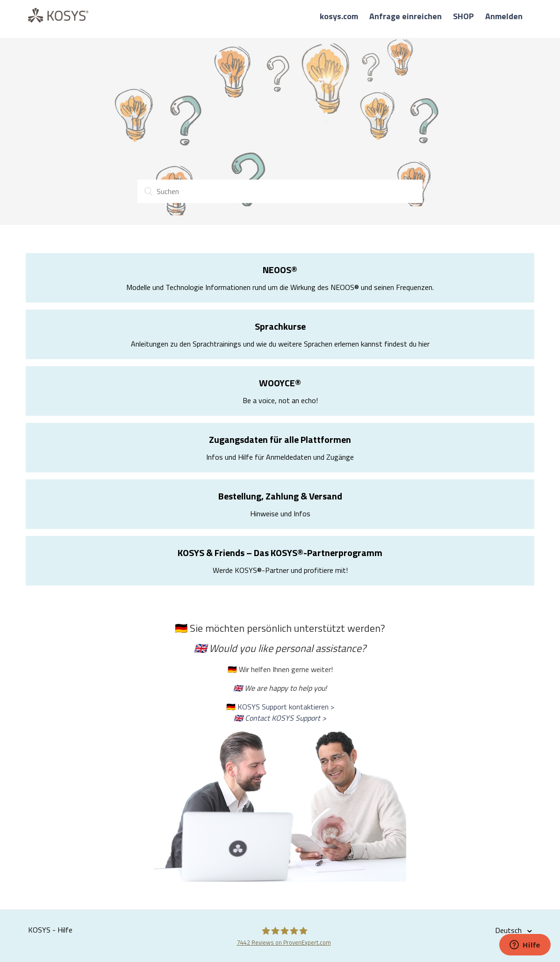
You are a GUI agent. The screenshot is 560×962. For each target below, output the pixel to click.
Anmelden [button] (504, 16)
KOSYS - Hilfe (50, 930)
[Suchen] (280, 191)
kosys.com (339, 16)
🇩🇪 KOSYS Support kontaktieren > (280, 707)
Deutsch (509, 930)
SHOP (463, 16)
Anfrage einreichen (406, 16)
